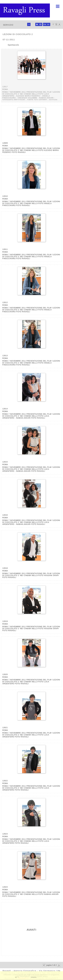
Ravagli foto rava (25, 10)
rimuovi (34, 976)
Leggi (17, 976)
